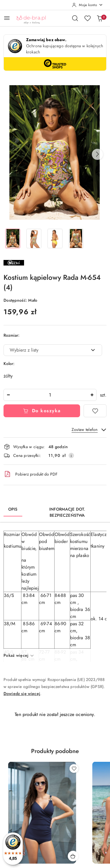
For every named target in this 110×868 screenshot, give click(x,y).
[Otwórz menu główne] (7, 18)
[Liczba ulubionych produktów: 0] (87, 18)
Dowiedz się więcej (22, 694)
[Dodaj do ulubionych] (95, 411)
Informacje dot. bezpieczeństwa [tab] (67, 512)
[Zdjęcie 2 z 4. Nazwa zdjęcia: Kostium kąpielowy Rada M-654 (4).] (34, 239)
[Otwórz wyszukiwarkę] (75, 18)
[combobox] (53, 350)
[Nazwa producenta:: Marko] (14, 262)
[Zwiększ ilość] (92, 395)
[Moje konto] (87, 5)
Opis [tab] (13, 509)
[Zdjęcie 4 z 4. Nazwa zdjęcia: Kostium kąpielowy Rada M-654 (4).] (76, 239)
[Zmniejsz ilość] (8, 395)
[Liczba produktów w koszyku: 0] (100, 18)
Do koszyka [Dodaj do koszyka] (42, 411)
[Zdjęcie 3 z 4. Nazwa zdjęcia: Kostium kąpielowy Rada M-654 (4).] (55, 239)
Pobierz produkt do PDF (31, 474)
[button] (97, 154)
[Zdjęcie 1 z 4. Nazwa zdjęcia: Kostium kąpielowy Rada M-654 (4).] (13, 239)
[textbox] (45, 350)
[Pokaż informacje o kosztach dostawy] (71, 455)
